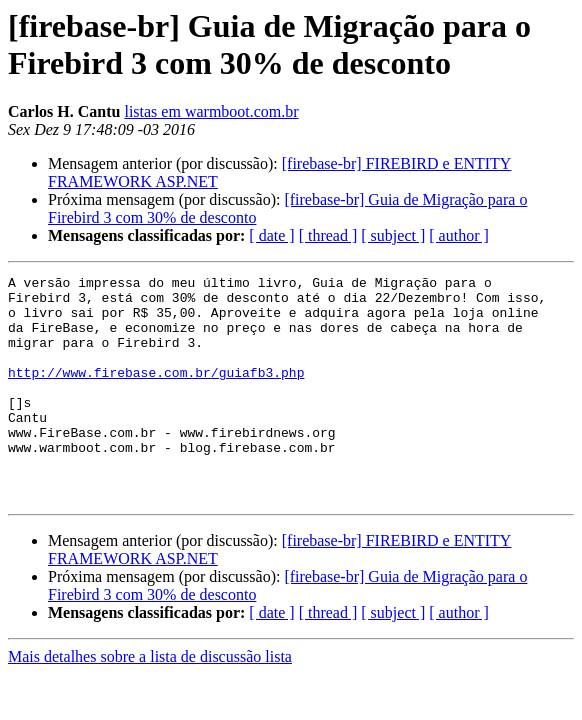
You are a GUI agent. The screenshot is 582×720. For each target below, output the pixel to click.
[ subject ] (393, 235)
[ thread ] (328, 235)
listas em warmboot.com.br (211, 111)
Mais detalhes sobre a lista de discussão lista (150, 701)
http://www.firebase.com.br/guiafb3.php (156, 393)
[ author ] (459, 235)
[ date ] (271, 235)
